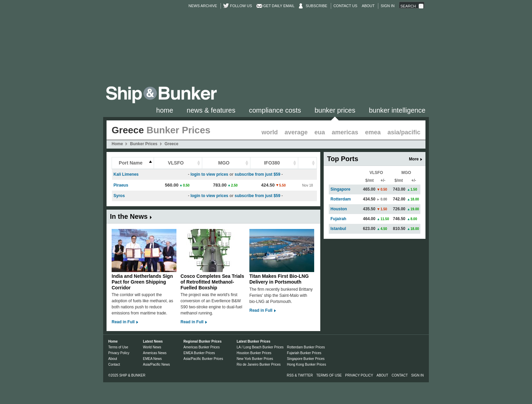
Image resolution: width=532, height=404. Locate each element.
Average (296, 132)
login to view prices (209, 174)
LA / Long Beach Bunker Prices (260, 347)
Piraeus (121, 185)
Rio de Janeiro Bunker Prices (259, 364)
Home (165, 110)
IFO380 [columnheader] (272, 163)
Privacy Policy (119, 353)
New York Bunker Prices (255, 359)
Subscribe (317, 6)
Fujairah (338, 219)
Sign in (388, 6)
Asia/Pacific (404, 132)
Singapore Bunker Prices (306, 359)
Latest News (153, 341)
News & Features (211, 110)
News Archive (203, 6)
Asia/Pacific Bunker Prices (203, 359)
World (270, 132)
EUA (320, 132)
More (414, 159)
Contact (114, 364)
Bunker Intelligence (397, 110)
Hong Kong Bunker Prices (307, 364)
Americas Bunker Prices (202, 347)
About (368, 6)
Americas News (155, 353)
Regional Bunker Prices (203, 341)
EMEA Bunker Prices (199, 353)
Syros (119, 196)
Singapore (340, 189)
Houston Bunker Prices (254, 353)
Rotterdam (341, 199)
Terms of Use (118, 347)
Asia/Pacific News (156, 364)
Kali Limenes (126, 174)
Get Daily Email (279, 6)
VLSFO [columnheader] (176, 163)
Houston (339, 209)
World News (152, 347)
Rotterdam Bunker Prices (306, 347)
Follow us (241, 6)
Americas (345, 132)
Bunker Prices (335, 110)
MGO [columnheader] (224, 163)
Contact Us (346, 6)
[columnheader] (308, 163)
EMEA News (152, 359)
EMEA (373, 132)
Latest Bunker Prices (253, 341)
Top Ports (343, 159)
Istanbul (338, 229)
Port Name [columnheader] (131, 163)
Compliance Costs (275, 110)
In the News (129, 216)
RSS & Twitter (300, 375)
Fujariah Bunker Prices (304, 353)
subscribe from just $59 (257, 174)
